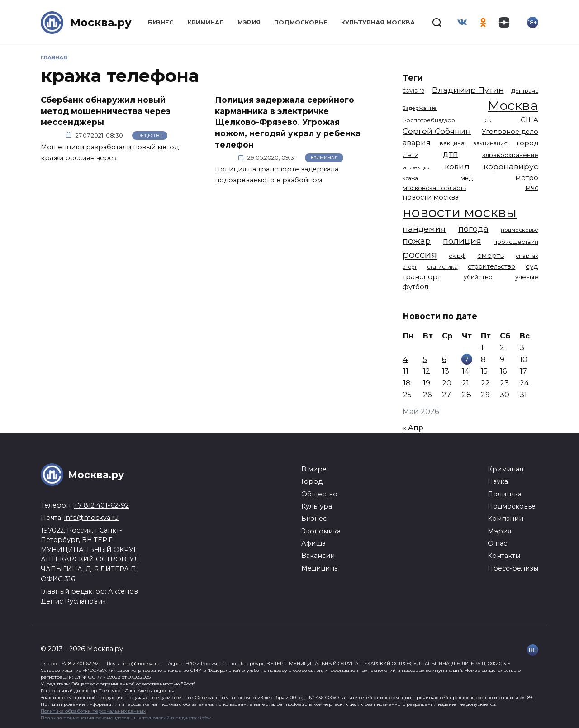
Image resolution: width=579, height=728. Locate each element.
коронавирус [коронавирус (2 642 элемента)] (511, 166)
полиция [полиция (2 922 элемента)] (462, 241)
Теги (413, 78)
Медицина (320, 568)
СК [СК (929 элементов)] (488, 121)
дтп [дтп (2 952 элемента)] (451, 154)
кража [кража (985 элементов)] (410, 178)
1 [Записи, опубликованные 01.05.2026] (482, 348)
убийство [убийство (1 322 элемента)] (478, 277)
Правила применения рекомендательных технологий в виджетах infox (126, 718)
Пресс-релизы (513, 568)
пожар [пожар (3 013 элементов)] (417, 241)
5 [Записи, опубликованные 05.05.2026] (425, 359)
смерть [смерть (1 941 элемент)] (491, 255)
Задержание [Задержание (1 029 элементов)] (420, 108)
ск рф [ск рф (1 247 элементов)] (457, 256)
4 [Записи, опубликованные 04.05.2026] (405, 359)
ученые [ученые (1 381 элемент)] (527, 277)
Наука (498, 481)
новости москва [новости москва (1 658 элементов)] (431, 197)
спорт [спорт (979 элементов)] (410, 267)
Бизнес (161, 22)
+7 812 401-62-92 (101, 505)
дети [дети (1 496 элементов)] (411, 155)
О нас (497, 543)
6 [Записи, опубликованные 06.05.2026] (444, 359)
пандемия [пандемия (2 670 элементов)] (424, 229)
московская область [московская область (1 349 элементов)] (434, 188)
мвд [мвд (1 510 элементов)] (467, 178)
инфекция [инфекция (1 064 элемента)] (417, 167)
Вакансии (318, 556)
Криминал (206, 22)
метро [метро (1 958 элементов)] (527, 178)
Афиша (313, 543)
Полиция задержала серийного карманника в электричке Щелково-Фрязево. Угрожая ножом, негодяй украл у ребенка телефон (288, 122)
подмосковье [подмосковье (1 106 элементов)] (520, 230)
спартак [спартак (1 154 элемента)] (527, 256)
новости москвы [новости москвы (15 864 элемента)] (460, 212)
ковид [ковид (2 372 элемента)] (457, 167)
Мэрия (249, 22)
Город (312, 481)
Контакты (504, 556)
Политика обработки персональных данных (93, 711)
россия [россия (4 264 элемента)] (420, 255)
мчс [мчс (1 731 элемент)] (532, 188)
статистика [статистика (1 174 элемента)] (442, 267)
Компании (505, 519)
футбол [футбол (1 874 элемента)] (415, 287)
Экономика (321, 531)
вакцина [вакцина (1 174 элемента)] (452, 143)
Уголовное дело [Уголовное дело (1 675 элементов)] (510, 132)
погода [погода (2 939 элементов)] (473, 229)
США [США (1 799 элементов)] (529, 120)
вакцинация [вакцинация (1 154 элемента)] (490, 143)
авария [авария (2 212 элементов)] (417, 143)
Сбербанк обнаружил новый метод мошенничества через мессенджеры (106, 111)
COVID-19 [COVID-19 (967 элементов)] (413, 91)
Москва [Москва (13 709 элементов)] (513, 105)
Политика (505, 494)
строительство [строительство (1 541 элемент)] (491, 266)
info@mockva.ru (91, 518)
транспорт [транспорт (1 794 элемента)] (422, 277)
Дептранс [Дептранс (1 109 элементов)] (525, 91)
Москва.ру (101, 22)
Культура (317, 506)
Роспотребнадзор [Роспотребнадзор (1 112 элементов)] (429, 120)
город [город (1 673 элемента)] (527, 143)
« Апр (413, 428)
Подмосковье (301, 22)
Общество (149, 136)
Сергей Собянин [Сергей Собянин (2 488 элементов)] (437, 131)
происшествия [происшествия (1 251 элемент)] (516, 242)
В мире (314, 469)
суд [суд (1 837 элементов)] (532, 266)
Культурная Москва (378, 22)
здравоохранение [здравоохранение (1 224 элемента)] (510, 155)
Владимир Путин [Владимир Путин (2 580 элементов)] (468, 90)
